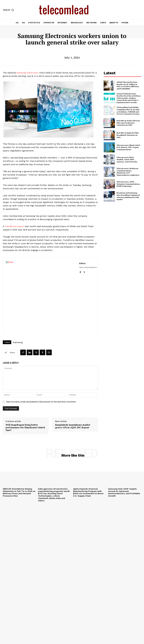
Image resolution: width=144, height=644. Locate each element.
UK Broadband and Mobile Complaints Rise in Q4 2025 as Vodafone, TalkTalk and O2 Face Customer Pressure (128, 111)
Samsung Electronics (27, 73)
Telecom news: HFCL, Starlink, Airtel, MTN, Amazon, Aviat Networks (127, 160)
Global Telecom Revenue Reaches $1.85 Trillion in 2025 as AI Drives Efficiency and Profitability (128, 85)
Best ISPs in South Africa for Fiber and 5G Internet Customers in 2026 (128, 123)
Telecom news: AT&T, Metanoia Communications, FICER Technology (128, 184)
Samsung (18, 342)
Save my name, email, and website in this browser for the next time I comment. (41, 402)
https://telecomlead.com (88, 267)
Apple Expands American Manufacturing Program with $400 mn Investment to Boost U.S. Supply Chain (88, 492)
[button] (9, 10)
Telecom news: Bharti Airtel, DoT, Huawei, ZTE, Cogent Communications (128, 147)
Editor (82, 263)
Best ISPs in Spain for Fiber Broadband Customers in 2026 (128, 135)
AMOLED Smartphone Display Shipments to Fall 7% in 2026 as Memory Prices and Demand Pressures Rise (19, 492)
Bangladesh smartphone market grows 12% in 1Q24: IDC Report (73, 426)
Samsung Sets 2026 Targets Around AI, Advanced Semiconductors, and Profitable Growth (124, 492)
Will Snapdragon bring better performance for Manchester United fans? (25, 428)
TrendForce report (14, 226)
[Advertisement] (124, 224)
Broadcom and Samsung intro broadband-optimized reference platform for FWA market (128, 196)
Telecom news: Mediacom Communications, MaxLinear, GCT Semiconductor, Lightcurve (128, 172)
